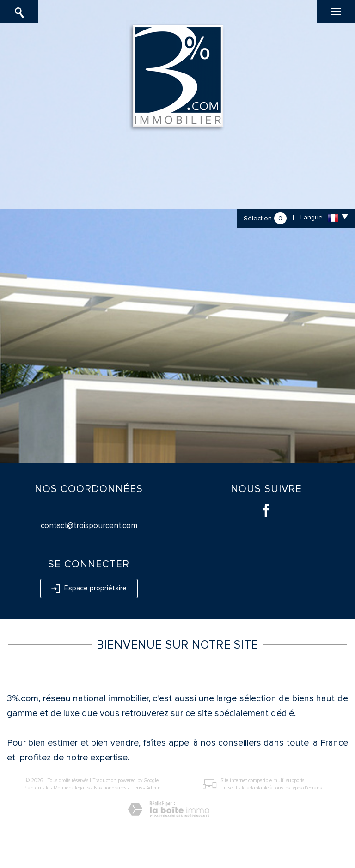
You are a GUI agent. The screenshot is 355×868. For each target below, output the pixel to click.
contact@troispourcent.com (89, 525)
